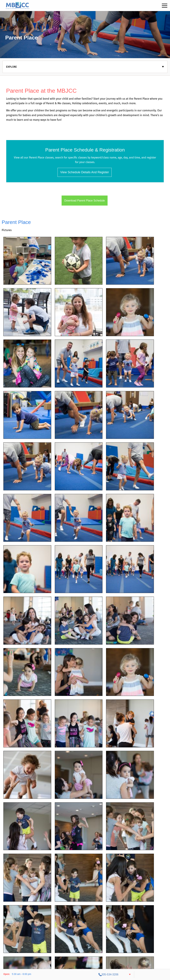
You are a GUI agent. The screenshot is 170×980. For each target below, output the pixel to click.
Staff (93, 956)
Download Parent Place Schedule (84, 201)
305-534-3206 (145, 974)
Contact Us (81, 956)
